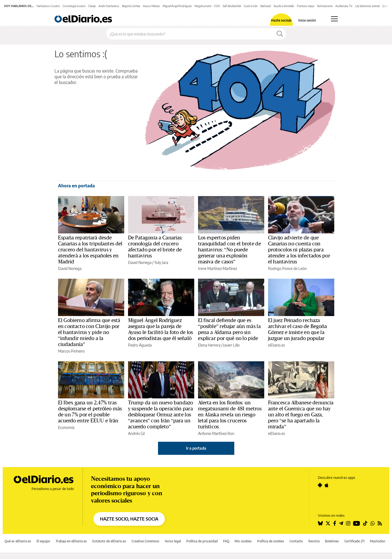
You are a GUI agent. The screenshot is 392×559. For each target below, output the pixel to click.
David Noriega (70, 268)
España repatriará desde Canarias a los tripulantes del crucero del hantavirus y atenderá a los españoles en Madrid (90, 250)
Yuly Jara (161, 262)
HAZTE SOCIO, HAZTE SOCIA (129, 519)
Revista (314, 541)
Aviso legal (173, 541)
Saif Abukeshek (232, 6)
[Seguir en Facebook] (335, 523)
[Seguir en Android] (320, 485)
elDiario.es (276, 345)
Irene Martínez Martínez (218, 268)
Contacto (296, 541)
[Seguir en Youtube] (357, 523)
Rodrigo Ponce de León (287, 268)
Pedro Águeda (140, 345)
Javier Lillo (231, 345)
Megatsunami (203, 6)
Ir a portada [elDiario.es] (196, 448)
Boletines (332, 541)
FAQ (226, 541)
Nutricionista (325, 6)
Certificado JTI (354, 541)
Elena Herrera (209, 345)
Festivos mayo (306, 6)
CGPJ (217, 6)
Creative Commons (145, 541)
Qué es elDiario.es (18, 541)
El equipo (43, 541)
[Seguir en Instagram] (348, 523)
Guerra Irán (251, 6)
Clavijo (92, 6)
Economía (66, 427)
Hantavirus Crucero (48, 6)
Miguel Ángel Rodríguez (177, 6)
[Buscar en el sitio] (190, 34)
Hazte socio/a (281, 20)
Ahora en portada (76, 186)
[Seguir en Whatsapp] (373, 523)
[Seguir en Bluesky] (320, 523)
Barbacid (266, 6)
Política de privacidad (202, 541)
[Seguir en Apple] (327, 485)
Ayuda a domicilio (284, 6)
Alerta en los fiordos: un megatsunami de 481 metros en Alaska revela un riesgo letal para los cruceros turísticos (230, 415)
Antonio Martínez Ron (216, 433)
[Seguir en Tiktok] (365, 523)
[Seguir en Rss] (380, 523)
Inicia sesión (307, 20)
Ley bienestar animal (367, 6)
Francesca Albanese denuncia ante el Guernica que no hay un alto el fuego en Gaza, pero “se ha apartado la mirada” (301, 415)
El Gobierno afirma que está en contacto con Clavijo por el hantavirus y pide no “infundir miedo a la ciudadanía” (89, 332)
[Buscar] (280, 34)
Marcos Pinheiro (71, 351)
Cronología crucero (74, 6)
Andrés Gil (136, 433)
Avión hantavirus (109, 6)
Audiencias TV (344, 6)
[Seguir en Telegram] (341, 523)
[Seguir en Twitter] (328, 523)
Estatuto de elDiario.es (109, 541)
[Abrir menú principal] (334, 19)
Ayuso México (151, 6)
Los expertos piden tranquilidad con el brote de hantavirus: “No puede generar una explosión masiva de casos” (230, 250)
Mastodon (378, 541)
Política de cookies (271, 541)
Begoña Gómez (131, 6)
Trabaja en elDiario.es (71, 541)
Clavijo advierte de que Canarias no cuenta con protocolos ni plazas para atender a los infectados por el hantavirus (299, 250)
